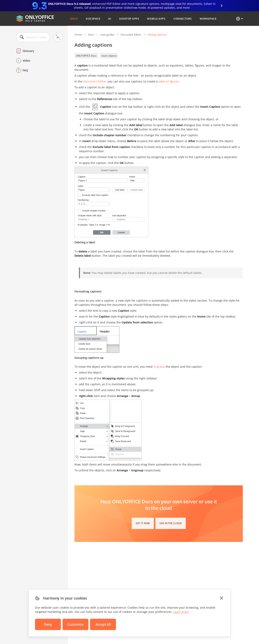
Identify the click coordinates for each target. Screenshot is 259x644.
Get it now (143, 523)
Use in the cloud (171, 523)
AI (110, 19)
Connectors (183, 19)
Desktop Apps (129, 19)
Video (26, 61)
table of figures (169, 81)
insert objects (109, 56)
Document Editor (131, 35)
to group (159, 367)
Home (78, 35)
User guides (107, 35)
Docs (74, 19)
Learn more (181, 612)
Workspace (208, 19)
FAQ (25, 70)
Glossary (28, 51)
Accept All (103, 624)
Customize (75, 624)
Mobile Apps (156, 19)
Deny (48, 624)
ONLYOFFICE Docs (86, 56)
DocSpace (93, 19)
